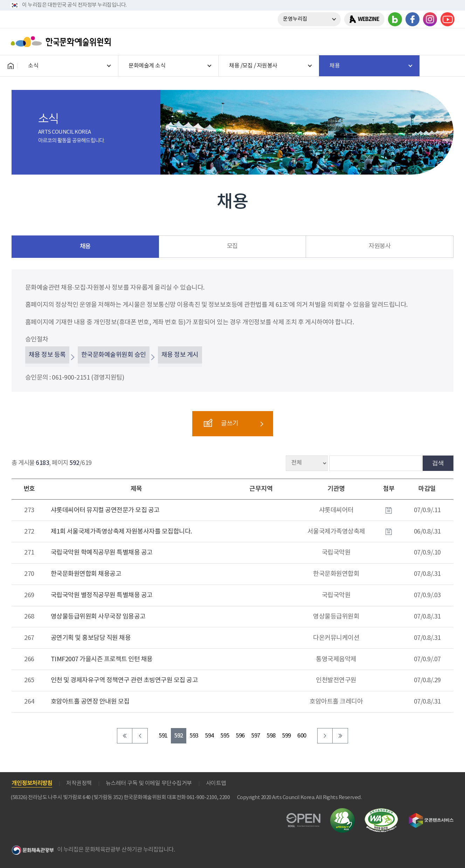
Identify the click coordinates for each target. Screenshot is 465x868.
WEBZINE (369, 19)
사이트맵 (216, 783)
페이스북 (412, 19)
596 (240, 736)
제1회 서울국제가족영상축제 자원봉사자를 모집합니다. (121, 532)
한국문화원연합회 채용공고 (86, 574)
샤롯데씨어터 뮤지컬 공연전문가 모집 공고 (105, 510)
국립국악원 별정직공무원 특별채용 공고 (102, 595)
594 (209, 736)
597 (256, 736)
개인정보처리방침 (32, 783)
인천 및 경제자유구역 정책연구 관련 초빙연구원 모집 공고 (124, 680)
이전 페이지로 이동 (140, 736)
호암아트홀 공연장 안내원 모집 (90, 702)
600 (302, 736)
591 (163, 736)
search (428, 42)
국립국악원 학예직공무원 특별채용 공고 (102, 553)
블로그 (395, 19)
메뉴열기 (446, 42)
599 (286, 736)
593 (194, 736)
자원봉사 (380, 246)
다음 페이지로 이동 (325, 736)
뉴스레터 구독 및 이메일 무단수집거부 (149, 783)
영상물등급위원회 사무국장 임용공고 (98, 617)
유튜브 (447, 19)
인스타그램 (430, 19)
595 (225, 736)
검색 (438, 463)
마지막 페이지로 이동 (340, 736)
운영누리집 (295, 19)
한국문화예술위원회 (62, 42)
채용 (85, 246)
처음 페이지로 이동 (125, 736)
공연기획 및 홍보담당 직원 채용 (91, 638)
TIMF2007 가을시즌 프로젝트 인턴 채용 (102, 659)
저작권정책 (79, 783)
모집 (232, 246)
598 (271, 736)
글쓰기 (221, 423)
